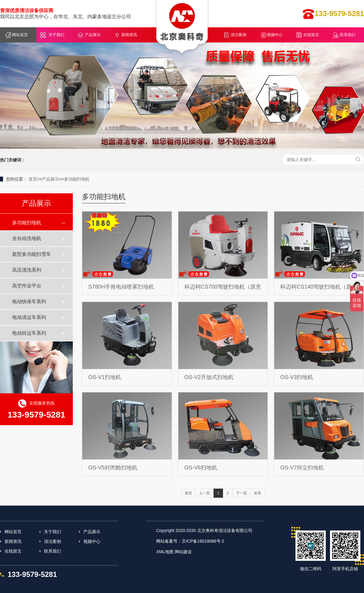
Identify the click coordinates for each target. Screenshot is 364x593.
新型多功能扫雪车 (32, 254)
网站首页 (20, 35)
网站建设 (183, 552)
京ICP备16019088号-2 (203, 541)
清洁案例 (238, 35)
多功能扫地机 (77, 179)
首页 (33, 179)
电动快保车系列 (29, 302)
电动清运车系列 (29, 317)
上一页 (204, 493)
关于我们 (56, 35)
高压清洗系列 (27, 270)
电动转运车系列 (29, 333)
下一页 (241, 493)
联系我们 (348, 35)
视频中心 (275, 35)
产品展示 (93, 35)
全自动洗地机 (27, 238)
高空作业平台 (27, 286)
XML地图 (165, 552)
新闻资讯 (129, 35)
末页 (258, 493)
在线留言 (311, 35)
